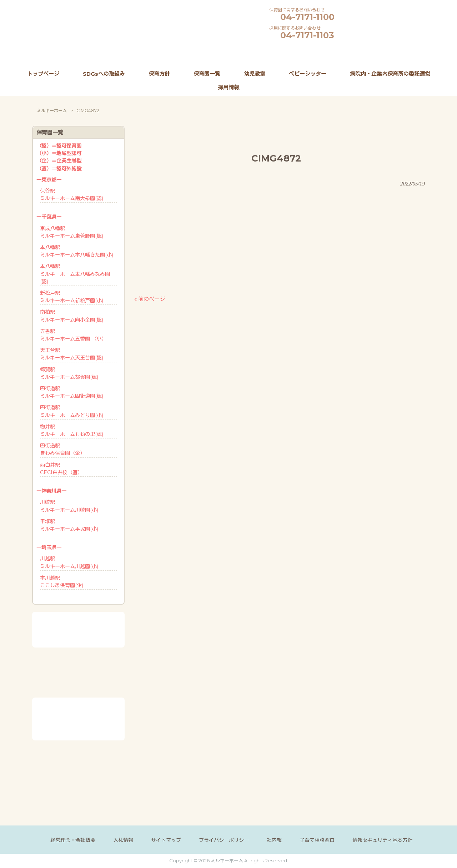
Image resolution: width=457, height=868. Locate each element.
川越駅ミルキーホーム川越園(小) (69, 562)
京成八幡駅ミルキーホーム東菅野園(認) (72, 232)
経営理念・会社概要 (73, 840)
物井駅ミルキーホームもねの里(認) (72, 430)
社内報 (274, 840)
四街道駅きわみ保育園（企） (62, 449)
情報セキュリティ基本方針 (382, 840)
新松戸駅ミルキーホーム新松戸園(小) (72, 297)
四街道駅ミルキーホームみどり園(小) (72, 411)
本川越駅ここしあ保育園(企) (62, 582)
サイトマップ (166, 840)
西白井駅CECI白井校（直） (61, 469)
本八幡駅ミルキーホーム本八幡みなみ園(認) (75, 274)
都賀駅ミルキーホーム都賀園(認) (69, 373)
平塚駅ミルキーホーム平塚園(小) (69, 525)
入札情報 (123, 840)
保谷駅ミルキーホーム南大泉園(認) (72, 195)
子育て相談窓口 (317, 840)
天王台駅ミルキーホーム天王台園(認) (72, 354)
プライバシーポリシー (224, 840)
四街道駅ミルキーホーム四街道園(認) (72, 392)
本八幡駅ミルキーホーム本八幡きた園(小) (77, 251)
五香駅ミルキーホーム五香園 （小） (73, 335)
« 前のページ (150, 299)
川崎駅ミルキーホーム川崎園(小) (69, 506)
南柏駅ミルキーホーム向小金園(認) (72, 316)
